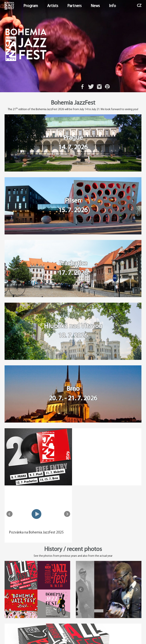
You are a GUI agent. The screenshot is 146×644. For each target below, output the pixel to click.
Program (31, 6)
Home (5, 6)
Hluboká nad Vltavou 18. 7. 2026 (73, 332)
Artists (53, 6)
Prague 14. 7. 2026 (73, 143)
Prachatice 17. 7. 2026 (73, 269)
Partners (74, 6)
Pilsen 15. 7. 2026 (73, 206)
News (95, 6)
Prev (81, 458)
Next (136, 458)
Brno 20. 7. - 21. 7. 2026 (73, 395)
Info (112, 6)
